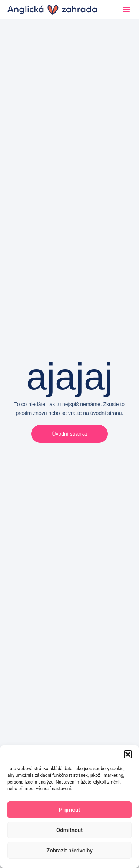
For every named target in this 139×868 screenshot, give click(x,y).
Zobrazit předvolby (69, 851)
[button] (128, 754)
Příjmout (69, 810)
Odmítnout (69, 830)
